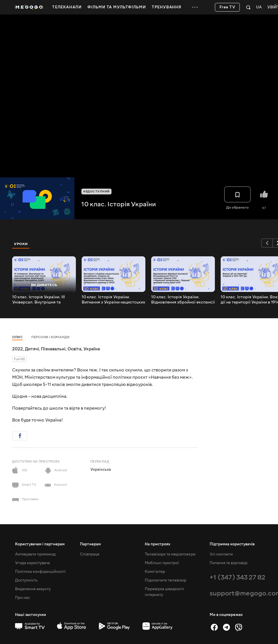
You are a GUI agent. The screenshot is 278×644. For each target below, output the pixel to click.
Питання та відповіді (229, 563)
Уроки (21, 244)
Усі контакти (221, 554)
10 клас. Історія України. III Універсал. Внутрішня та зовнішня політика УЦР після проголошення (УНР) (41, 300)
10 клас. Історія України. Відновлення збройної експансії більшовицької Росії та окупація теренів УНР (183, 300)
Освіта (74, 349)
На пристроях (158, 544)
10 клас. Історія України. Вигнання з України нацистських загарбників (114, 300)
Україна (92, 349)
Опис (17, 337)
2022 (18, 349)
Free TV (227, 7)
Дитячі (32, 349)
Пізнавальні (53, 349)
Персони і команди (51, 337)
